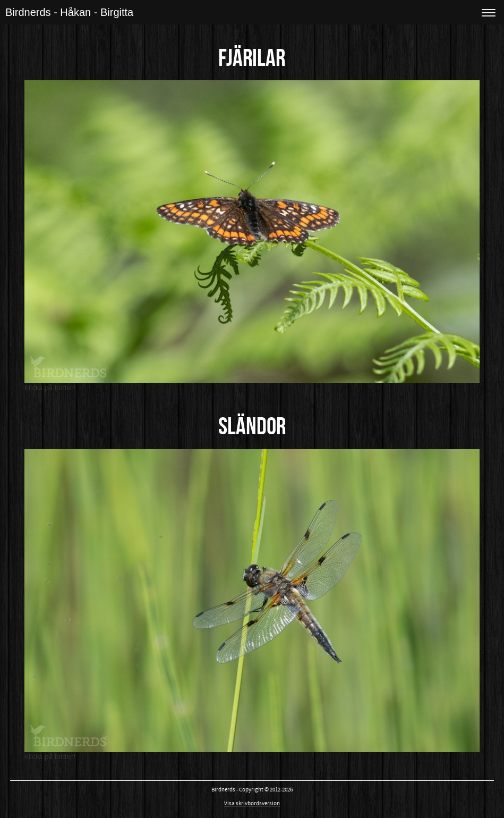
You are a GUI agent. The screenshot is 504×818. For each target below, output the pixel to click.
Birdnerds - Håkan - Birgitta (69, 12)
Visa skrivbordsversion (252, 804)
